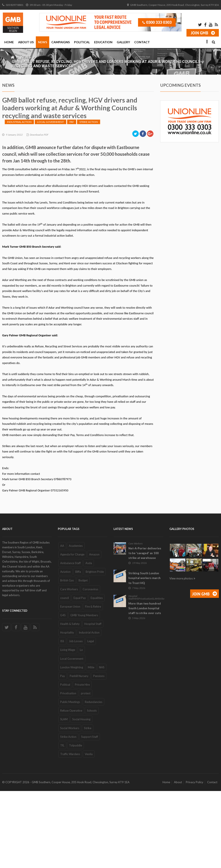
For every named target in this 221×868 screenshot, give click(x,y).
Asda (89, 640)
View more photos (181, 655)
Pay (72, 199)
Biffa (78, 649)
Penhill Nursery (79, 753)
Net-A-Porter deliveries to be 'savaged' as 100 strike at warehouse (145, 630)
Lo (81, 727)
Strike (88, 805)
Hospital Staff (93, 701)
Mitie (91, 744)
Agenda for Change (72, 631)
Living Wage (68, 727)
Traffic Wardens (70, 831)
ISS (62, 718)
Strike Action (89, 199)
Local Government (51, 199)
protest (86, 770)
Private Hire (82, 762)
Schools (92, 788)
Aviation (65, 649)
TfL (62, 822)
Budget (83, 657)
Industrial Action (19, 199)
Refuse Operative (71, 788)
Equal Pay (80, 675)
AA (62, 623)
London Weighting (72, 744)
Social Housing (81, 796)
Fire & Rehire (93, 683)
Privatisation (68, 770)
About (178, 859)
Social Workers (70, 805)
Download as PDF (39, 212)
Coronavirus (90, 666)
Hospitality (67, 709)
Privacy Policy (195, 859)
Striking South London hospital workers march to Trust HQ (144, 655)
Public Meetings (70, 779)
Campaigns (61, 42)
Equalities (97, 675)
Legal (91, 718)
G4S (63, 692)
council (65, 675)
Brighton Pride (95, 649)
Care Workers (69, 666)
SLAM (64, 796)
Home (9, 42)
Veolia (89, 831)
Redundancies (94, 779)
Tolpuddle (76, 822)
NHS (102, 744)
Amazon (94, 631)
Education (103, 42)
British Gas (67, 657)
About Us (26, 42)
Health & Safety (70, 701)
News (43, 42)
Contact (142, 42)
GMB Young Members (84, 692)
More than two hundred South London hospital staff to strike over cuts (145, 685)
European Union (70, 683)
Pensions (99, 753)
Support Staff (90, 814)
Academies (76, 623)
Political (82, 42)
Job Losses (76, 718)
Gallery (123, 42)
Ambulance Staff (70, 640)
